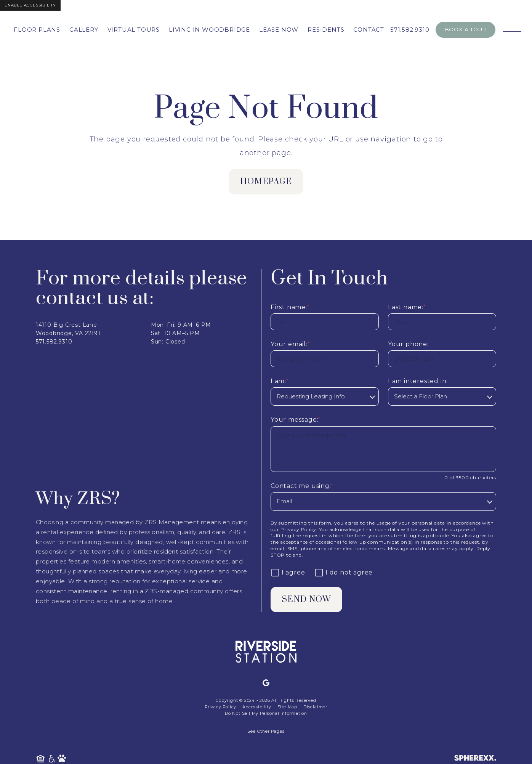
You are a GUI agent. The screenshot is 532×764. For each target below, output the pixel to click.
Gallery (84, 30)
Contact (369, 30)
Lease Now (279, 30)
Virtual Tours (134, 30)
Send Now (307, 599)
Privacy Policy (298, 529)
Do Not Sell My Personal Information (266, 713)
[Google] (266, 683)
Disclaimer (315, 707)
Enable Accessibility (30, 5)
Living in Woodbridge (209, 30)
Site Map (287, 707)
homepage (266, 182)
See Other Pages (266, 731)
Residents (326, 30)
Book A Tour (465, 29)
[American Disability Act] (52, 759)
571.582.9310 (410, 30)
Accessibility (257, 707)
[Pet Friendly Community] (62, 759)
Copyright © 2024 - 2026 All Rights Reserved (266, 701)
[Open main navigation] (512, 30)
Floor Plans (37, 30)
